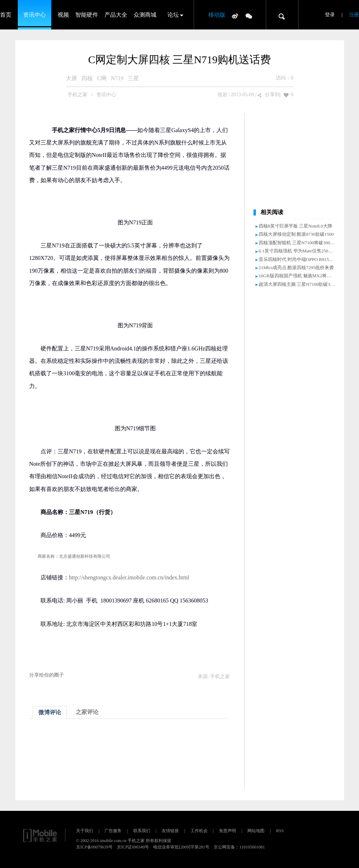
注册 (354, 15)
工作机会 (199, 831)
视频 (63, 15)
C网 (102, 78)
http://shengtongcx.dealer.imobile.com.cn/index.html (129, 577)
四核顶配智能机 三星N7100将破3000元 (298, 243)
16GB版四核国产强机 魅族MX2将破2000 (300, 276)
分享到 (272, 95)
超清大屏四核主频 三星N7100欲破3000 (298, 284)
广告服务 (113, 831)
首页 (6, 15)
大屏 (71, 78)
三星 (133, 78)
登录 (330, 15)
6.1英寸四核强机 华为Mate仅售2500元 (297, 251)
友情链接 (170, 831)
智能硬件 (87, 15)
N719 (117, 78)
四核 (87, 78)
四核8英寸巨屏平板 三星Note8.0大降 (296, 226)
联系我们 (142, 831)
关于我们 (85, 831)
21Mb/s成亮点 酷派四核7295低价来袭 (296, 268)
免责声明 (227, 831)
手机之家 (77, 95)
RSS (280, 831)
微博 (235, 16)
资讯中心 (34, 15)
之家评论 (87, 712)
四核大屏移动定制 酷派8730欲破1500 (296, 234)
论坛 (173, 15)
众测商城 (145, 15)
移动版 (217, 15)
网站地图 (256, 831)
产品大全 (116, 15)
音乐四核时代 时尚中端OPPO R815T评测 (300, 259)
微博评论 (50, 712)
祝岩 (223, 95)
